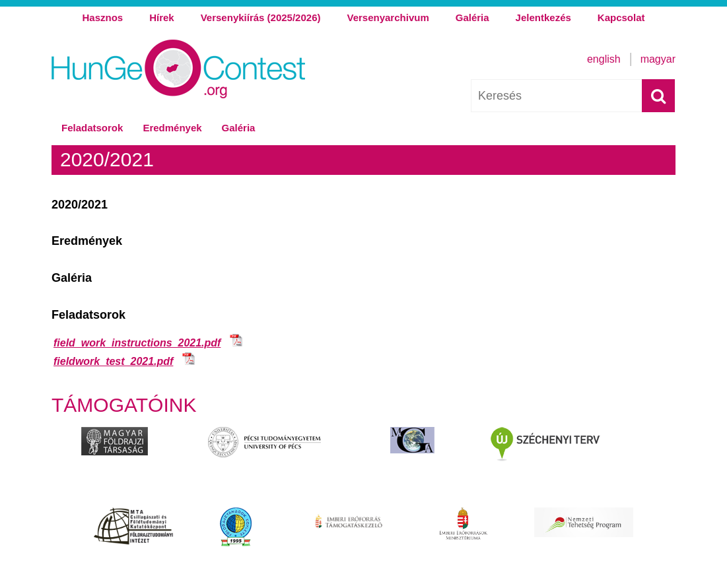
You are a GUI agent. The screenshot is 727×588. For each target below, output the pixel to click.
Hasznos (102, 17)
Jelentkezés (543, 17)
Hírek (162, 17)
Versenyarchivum (388, 17)
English (604, 59)
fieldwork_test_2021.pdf (113, 361)
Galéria (472, 17)
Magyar (658, 59)
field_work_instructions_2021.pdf (137, 343)
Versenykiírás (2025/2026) (261, 17)
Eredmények (172, 128)
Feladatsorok (92, 128)
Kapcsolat (621, 17)
